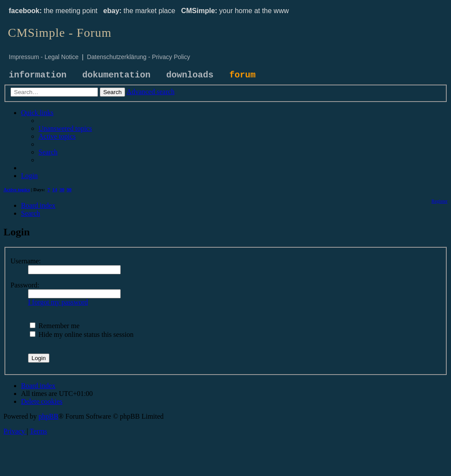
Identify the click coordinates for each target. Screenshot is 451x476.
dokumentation (116, 75)
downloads (190, 75)
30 (62, 189)
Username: (26, 261)
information (38, 75)
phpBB (48, 416)
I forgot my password (58, 302)
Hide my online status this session (82, 334)
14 (55, 189)
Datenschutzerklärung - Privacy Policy (139, 57)
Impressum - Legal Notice (44, 57)
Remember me (55, 326)
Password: (25, 285)
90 (69, 189)
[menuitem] (65, 128)
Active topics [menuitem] (17, 189)
